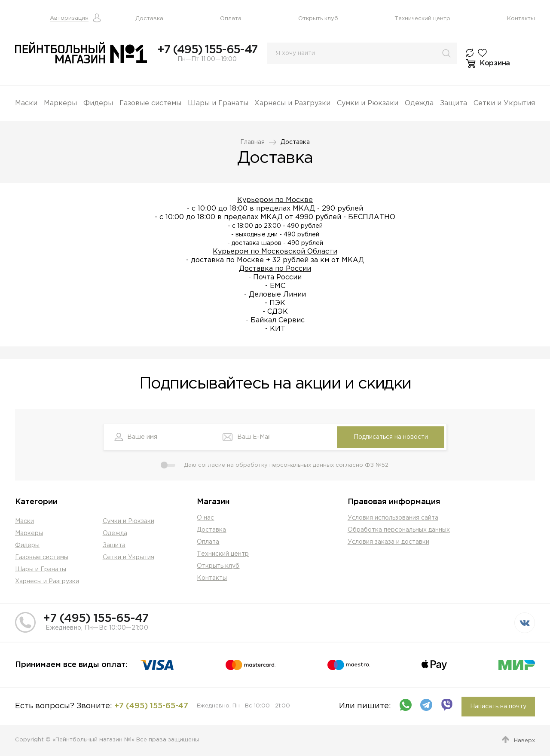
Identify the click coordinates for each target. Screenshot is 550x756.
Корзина (495, 63)
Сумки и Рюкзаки (368, 103)
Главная (252, 142)
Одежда (419, 103)
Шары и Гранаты (218, 103)
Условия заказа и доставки (388, 542)
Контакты (521, 19)
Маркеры (60, 103)
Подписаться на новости (391, 437)
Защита (454, 103)
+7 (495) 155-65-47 (207, 50)
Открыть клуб (318, 19)
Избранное (484, 53)
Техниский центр (223, 554)
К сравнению (472, 53)
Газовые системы (150, 103)
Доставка (149, 19)
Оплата (231, 19)
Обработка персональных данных (399, 530)
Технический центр (422, 19)
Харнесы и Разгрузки (292, 103)
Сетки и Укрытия (504, 103)
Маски (26, 103)
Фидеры (98, 103)
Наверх (524, 741)
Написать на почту (498, 707)
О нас (205, 518)
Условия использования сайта (393, 518)
